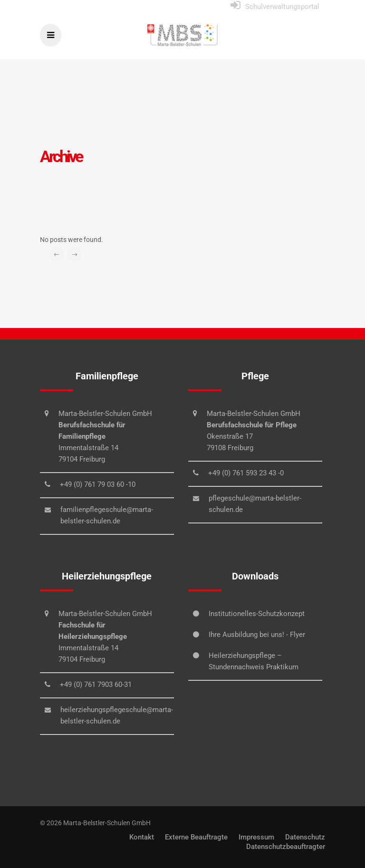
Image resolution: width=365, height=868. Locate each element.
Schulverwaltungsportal (282, 7)
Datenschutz (305, 837)
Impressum (256, 837)
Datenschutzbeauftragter (286, 847)
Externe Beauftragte (196, 837)
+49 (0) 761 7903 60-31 (96, 685)
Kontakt (142, 837)
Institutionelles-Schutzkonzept (257, 614)
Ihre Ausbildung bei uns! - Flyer (257, 635)
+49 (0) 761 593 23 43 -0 (246, 473)
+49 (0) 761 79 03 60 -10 (98, 484)
